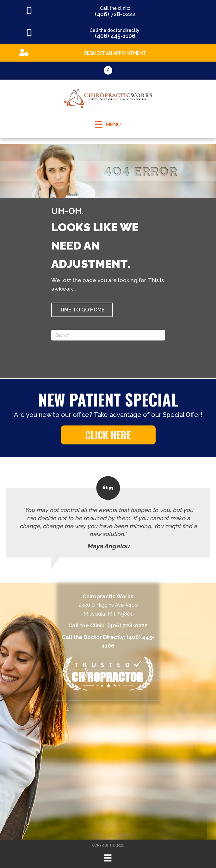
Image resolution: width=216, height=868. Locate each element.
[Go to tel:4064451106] (108, 33)
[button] (82, 310)
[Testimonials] (108, 517)
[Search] (108, 335)
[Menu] (108, 858)
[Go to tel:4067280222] (108, 11)
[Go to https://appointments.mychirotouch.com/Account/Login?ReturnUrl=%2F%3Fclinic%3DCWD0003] (108, 52)
